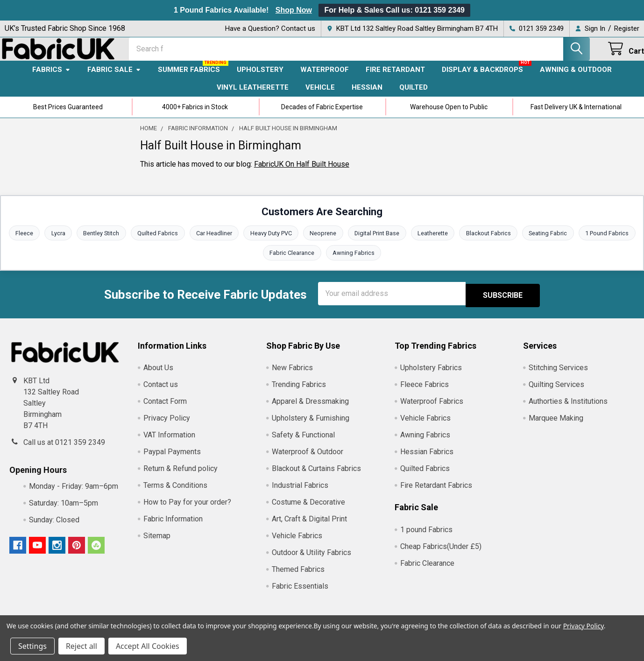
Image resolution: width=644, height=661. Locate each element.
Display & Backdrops (482, 78)
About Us (158, 376)
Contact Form (165, 409)
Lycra (55, 242)
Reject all (81, 646)
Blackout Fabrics (491, 242)
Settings (32, 646)
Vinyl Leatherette (253, 96)
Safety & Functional (303, 443)
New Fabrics (292, 376)
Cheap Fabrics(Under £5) (441, 554)
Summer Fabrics (189, 78)
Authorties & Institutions (568, 409)
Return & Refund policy (180, 476)
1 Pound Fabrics (612, 242)
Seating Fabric (552, 242)
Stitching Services (558, 376)
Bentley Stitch (99, 242)
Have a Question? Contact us (270, 28)
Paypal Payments (172, 460)
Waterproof (325, 78)
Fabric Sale (114, 78)
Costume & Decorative (308, 510)
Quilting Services (556, 392)
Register (627, 28)
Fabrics (51, 78)
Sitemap (157, 544)
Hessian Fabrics (427, 460)
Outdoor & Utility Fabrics (311, 560)
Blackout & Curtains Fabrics (316, 476)
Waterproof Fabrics (432, 409)
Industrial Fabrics (300, 493)
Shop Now (294, 10)
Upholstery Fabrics (431, 376)
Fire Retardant (395, 78)
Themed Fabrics (298, 577)
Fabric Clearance (292, 262)
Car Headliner (213, 242)
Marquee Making (556, 426)
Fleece (20, 242)
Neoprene (323, 242)
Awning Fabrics (354, 262)
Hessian (367, 96)
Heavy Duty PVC (270, 242)
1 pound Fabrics (426, 537)
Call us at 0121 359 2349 (64, 450)
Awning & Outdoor (576, 78)
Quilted (414, 96)
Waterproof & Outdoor (308, 460)
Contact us (161, 392)
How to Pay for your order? (187, 510)
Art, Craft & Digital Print (309, 527)
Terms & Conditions (175, 493)
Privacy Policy (167, 426)
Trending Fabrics (299, 392)
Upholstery (260, 78)
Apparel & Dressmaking (310, 409)
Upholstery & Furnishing (311, 426)
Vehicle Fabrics (297, 544)
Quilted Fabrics (156, 242)
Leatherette (435, 242)
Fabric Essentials (300, 594)
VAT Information (169, 443)
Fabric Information (173, 527)
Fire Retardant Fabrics (436, 493)
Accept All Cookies (148, 646)
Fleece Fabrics (425, 392)
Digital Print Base (378, 242)
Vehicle (320, 96)
